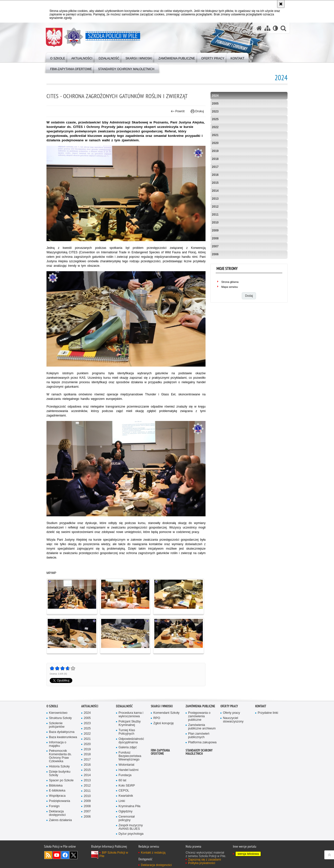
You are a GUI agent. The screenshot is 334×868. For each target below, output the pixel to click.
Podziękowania (60, 801)
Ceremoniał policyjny (127, 818)
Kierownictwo (58, 713)
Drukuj (197, 111)
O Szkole (52, 706)
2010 (215, 223)
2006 (215, 254)
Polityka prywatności (202, 863)
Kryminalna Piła (129, 806)
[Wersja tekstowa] (275, 28)
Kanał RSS (48, 855)
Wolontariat (126, 765)
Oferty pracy (229, 706)
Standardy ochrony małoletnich (199, 752)
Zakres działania (60, 820)
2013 (215, 199)
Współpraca (57, 796)
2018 (215, 159)
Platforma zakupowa (202, 742)
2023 (215, 112)
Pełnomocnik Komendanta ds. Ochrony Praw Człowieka (60, 756)
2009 (215, 230)
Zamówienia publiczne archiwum (202, 727)
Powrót (178, 111)
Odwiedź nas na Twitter (74, 855)
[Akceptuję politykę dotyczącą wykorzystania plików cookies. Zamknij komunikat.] (281, 4)
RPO (157, 718)
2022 (215, 127)
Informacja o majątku (58, 744)
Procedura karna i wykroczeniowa (131, 715)
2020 (215, 143)
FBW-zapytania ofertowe (160, 752)
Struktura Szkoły (60, 718)
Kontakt (261, 706)
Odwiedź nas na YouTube (57, 855)
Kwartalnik (126, 796)
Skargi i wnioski (162, 706)
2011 (215, 215)
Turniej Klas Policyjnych (127, 732)
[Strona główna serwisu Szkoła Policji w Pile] (259, 28)
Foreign (54, 806)
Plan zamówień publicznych (199, 736)
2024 (215, 96)
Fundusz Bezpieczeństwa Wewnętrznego (130, 756)
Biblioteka (56, 786)
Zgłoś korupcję (164, 723)
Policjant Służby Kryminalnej (130, 723)
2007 (215, 246)
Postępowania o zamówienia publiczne (199, 716)
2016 (215, 175)
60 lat (122, 780)
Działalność (124, 706)
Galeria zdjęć (128, 747)
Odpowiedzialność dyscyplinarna (131, 741)
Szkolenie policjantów (57, 725)
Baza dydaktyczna (62, 732)
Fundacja (125, 775)
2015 (215, 183)
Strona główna (230, 282)
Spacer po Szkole (61, 780)
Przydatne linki (268, 713)
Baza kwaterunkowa (63, 737)
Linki (122, 801)
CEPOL (124, 791)
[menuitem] (58, 57)
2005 (215, 104)
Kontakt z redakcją (153, 853)
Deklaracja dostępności (57, 813)
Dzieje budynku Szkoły (60, 774)
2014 (215, 191)
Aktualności (90, 706)
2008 (215, 238)
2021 (215, 135)
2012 (215, 207)
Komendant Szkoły (166, 713)
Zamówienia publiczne (200, 706)
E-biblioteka (57, 791)
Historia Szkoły (59, 767)
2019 (215, 151)
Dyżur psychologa (131, 834)
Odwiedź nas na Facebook (65, 855)
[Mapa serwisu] (267, 28)
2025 (215, 119)
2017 (215, 167)
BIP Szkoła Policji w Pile (114, 854)
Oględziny (125, 811)
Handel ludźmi (128, 770)
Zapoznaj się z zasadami (205, 860)
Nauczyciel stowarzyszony (233, 720)
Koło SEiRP (127, 786)
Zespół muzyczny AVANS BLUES (131, 827)
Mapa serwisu (230, 287)
